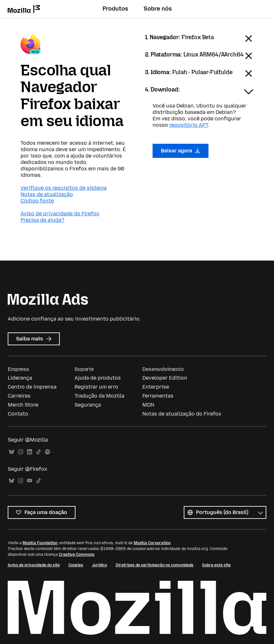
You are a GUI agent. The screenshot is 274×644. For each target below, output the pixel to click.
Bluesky (12, 452)
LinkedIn (30, 452)
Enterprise (156, 387)
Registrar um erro (96, 387)
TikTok (39, 452)
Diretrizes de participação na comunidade (155, 565)
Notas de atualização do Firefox (182, 414)
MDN (148, 405)
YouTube (30, 481)
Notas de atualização (47, 194)
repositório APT (189, 125)
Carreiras (19, 396)
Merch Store (23, 405)
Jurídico (99, 565)
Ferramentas (158, 396)
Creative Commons (77, 554)
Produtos (115, 9)
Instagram (21, 452)
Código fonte (37, 201)
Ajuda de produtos (98, 378)
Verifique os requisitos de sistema (64, 188)
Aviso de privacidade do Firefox (60, 214)
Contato (18, 414)
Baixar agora (181, 151)
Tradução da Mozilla (99, 396)
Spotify (48, 452)
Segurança (88, 405)
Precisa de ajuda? (42, 220)
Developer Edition (165, 378)
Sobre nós (158, 9)
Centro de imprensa (32, 387)
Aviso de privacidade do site (34, 565)
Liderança (20, 378)
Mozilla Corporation (152, 543)
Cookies (76, 565)
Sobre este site (216, 565)
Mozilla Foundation (40, 543)
